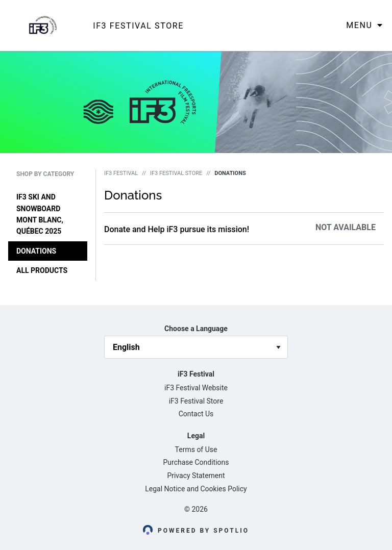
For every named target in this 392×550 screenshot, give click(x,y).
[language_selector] (196, 347)
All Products (42, 270)
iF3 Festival (121, 173)
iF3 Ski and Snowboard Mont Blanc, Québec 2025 (40, 214)
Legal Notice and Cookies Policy (196, 489)
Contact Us (196, 414)
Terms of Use (196, 449)
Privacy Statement (196, 476)
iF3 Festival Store (176, 173)
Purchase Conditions (196, 462)
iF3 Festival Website (196, 388)
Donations (36, 251)
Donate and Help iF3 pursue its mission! (177, 229)
